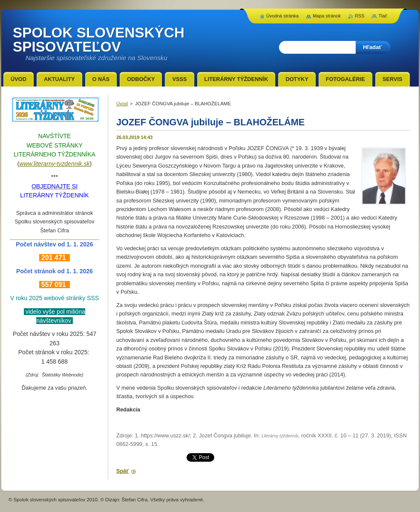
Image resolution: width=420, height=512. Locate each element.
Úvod (122, 104)
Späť (123, 471)
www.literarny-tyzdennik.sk (55, 164)
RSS (360, 16)
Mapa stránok (327, 16)
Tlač (383, 16)
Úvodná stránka (282, 16)
